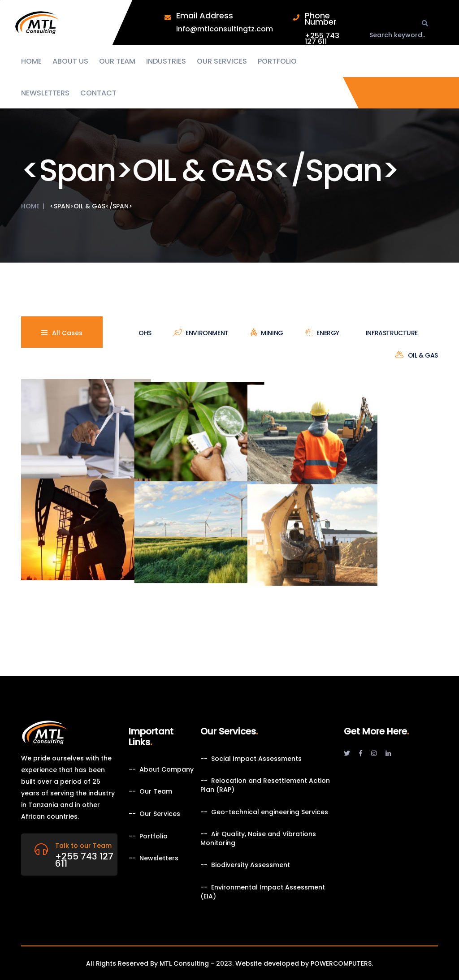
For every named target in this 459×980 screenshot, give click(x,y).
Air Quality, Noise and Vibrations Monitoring (258, 839)
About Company (167, 770)
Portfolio (277, 61)
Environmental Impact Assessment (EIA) (263, 892)
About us (70, 61)
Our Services (222, 61)
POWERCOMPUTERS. (342, 963)
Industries (166, 61)
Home (31, 61)
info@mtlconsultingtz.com (225, 29)
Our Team (117, 61)
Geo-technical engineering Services (270, 812)
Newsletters (45, 93)
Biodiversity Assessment (251, 865)
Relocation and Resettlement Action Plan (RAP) (265, 785)
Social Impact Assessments (256, 759)
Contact (98, 93)
